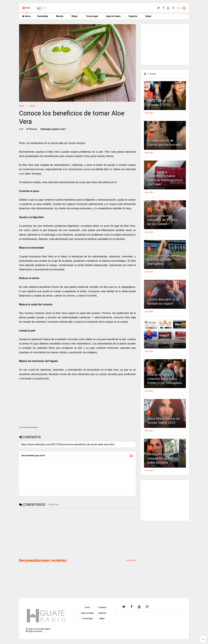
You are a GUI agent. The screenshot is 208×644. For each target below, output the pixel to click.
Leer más (149, 113)
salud (32, 106)
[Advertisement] (43, 533)
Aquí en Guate (113, 16)
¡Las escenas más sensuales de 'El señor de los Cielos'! (163, 220)
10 (150, 448)
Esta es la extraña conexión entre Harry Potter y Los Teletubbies (165, 379)
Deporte (133, 16)
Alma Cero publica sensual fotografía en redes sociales (162, 458)
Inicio (27, 16)
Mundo (60, 16)
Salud (148, 16)
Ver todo (131, 560)
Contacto (102, 607)
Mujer (75, 16)
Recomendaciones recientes (43, 561)
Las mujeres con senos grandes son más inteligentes (163, 260)
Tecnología (92, 16)
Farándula (43, 16)
